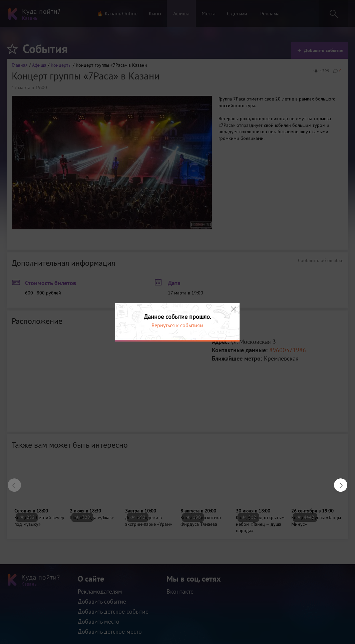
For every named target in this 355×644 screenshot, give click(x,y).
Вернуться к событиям (177, 325)
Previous (11, 482)
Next (337, 482)
